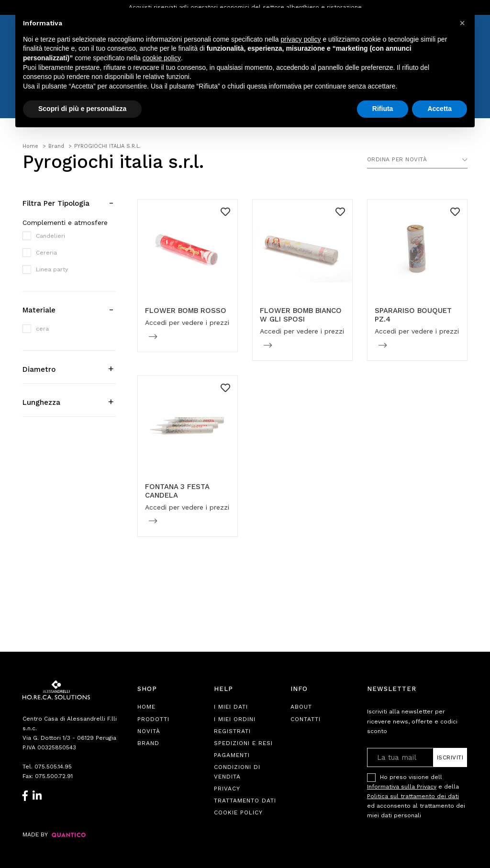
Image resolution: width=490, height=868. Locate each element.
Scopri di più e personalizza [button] (82, 109)
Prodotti (153, 719)
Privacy (227, 789)
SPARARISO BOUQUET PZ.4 (413, 315)
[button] (462, 23)
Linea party (52, 269)
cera (42, 329)
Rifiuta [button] (383, 109)
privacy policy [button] (301, 39)
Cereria (46, 253)
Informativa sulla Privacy (402, 787)
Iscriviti (450, 757)
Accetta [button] (440, 109)
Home (146, 707)
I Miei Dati (231, 707)
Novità (149, 731)
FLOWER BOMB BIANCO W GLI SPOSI (301, 315)
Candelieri (50, 236)
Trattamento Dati (245, 801)
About (301, 707)
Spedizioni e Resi (243, 743)
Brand (148, 743)
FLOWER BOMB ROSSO (186, 311)
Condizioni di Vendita (237, 772)
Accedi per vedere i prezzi (187, 323)
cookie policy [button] (162, 58)
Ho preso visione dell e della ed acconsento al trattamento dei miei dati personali (416, 796)
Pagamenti (232, 755)
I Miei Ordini (235, 719)
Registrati (232, 731)
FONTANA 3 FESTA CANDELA (177, 491)
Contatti (306, 719)
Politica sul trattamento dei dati (413, 796)
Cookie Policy (238, 812)
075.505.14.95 (53, 767)
